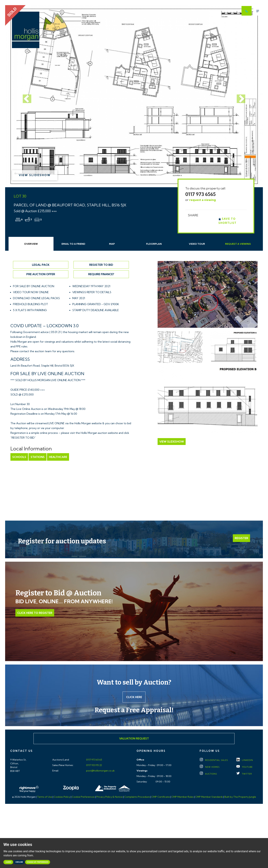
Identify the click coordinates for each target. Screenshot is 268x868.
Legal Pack (41, 265)
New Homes (210, 767)
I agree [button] (8, 862)
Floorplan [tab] (154, 244)
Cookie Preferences (83, 797)
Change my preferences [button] (38, 862)
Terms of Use (45, 797)
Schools (19, 457)
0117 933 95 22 (94, 765)
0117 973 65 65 (94, 760)
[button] (24, 96)
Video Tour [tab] (197, 244)
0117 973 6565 (200, 194)
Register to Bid (101, 265)
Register (241, 538)
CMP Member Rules (183, 797)
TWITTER (244, 774)
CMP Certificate (161, 797)
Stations (37, 457)
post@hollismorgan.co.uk (100, 771)
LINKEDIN (245, 760)
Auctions (208, 774)
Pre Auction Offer (41, 274)
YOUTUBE (244, 767)
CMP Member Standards (209, 797)
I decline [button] (19, 862)
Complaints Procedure (137, 797)
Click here (134, 697)
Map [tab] (112, 244)
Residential (214, 760)
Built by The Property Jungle (240, 797)
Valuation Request (134, 739)
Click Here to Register (35, 613)
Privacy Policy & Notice (110, 797)
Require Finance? (101, 274)
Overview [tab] (31, 244)
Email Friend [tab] (73, 244)
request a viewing (203, 200)
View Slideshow (35, 175)
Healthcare (58, 457)
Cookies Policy (62, 797)
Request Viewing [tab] (238, 244)
